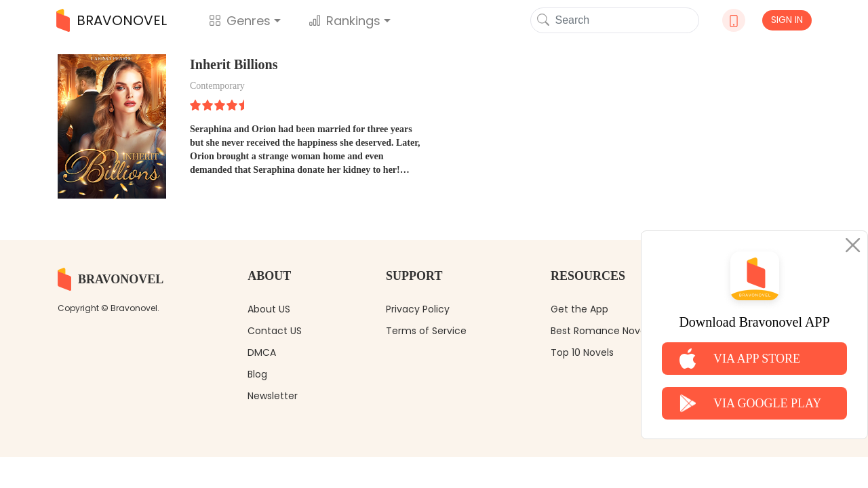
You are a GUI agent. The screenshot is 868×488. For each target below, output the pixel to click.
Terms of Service (426, 331)
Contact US (275, 331)
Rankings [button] (344, 21)
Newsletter (273, 396)
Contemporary (217, 86)
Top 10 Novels (582, 352)
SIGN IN (787, 20)
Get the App (579, 309)
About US (269, 309)
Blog (257, 374)
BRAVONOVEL (112, 20)
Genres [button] (240, 21)
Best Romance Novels (602, 331)
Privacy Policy (418, 309)
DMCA (262, 352)
